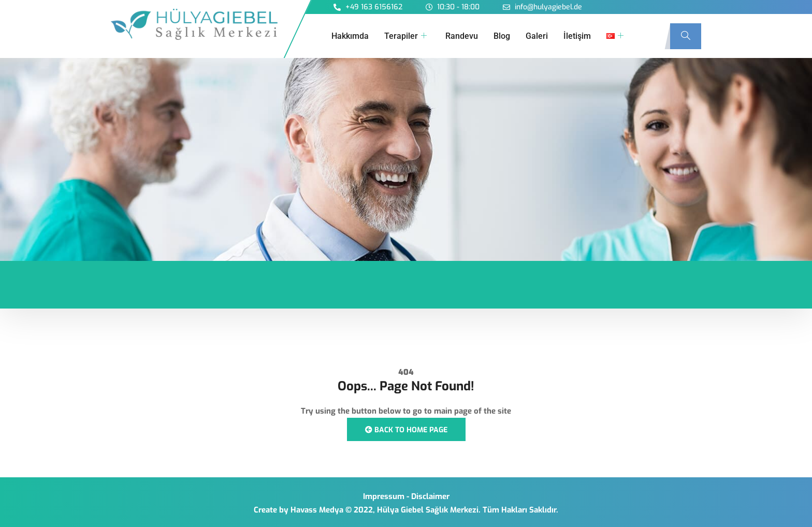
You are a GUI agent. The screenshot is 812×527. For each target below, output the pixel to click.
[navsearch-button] (686, 36)
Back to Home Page (406, 430)
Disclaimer (430, 496)
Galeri (537, 36)
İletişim (577, 36)
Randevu (462, 36)
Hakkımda (350, 36)
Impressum (384, 496)
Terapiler (405, 36)
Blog (502, 36)
